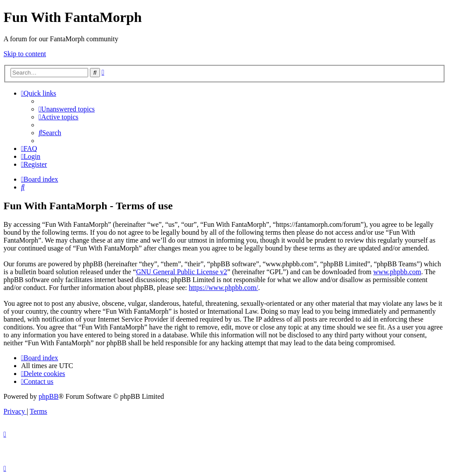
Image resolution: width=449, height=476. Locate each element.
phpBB (48, 396)
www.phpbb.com (397, 272)
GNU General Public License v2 (182, 272)
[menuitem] (67, 109)
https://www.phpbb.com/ (224, 288)
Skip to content (25, 54)
